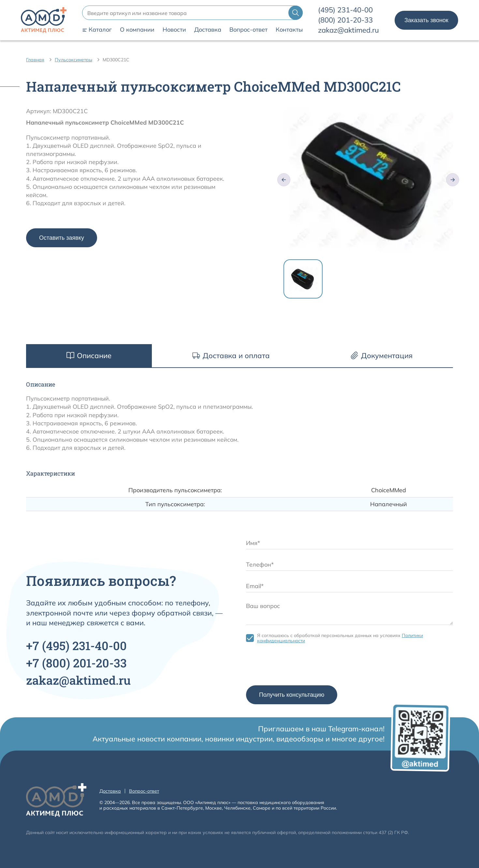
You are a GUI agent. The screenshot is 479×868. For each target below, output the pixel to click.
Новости (174, 30)
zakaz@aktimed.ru (348, 30)
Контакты (289, 30)
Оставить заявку (62, 238)
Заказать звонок (426, 20)
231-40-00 (345, 10)
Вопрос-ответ (248, 30)
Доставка (208, 30)
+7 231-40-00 (76, 646)
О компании (137, 30)
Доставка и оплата (231, 356)
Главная (35, 60)
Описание (89, 356)
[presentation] (296, 666)
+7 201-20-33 (76, 663)
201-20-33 (345, 20)
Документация (382, 356)
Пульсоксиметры (73, 60)
